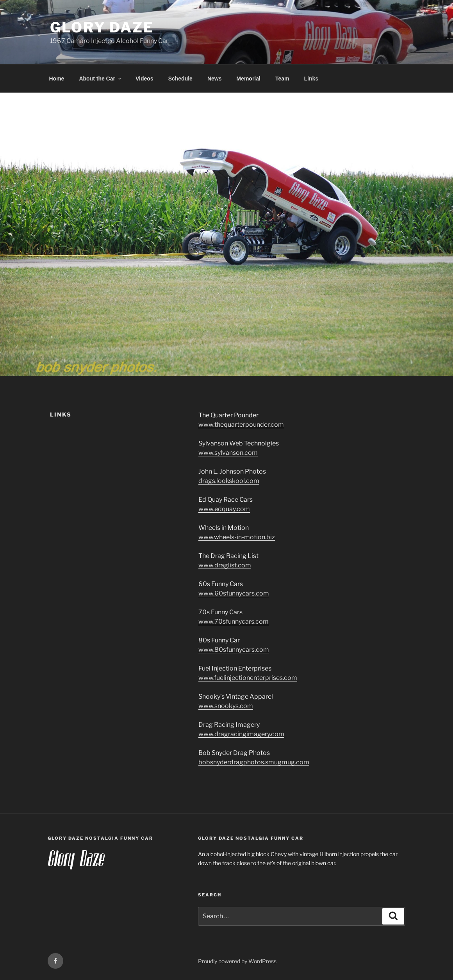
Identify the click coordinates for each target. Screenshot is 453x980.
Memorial (248, 79)
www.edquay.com (224, 509)
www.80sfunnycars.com (234, 650)
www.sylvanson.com (228, 453)
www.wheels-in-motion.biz (237, 537)
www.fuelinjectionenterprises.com (248, 678)
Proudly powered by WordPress (237, 961)
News (215, 79)
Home (57, 79)
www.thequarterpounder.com (241, 425)
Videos (144, 79)
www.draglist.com (225, 565)
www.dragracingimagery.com (241, 734)
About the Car (101, 79)
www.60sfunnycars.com (234, 593)
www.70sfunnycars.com (234, 621)
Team (282, 79)
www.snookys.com (226, 706)
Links (311, 79)
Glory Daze (102, 27)
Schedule (180, 79)
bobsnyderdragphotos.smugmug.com (254, 762)
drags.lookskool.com (229, 481)
